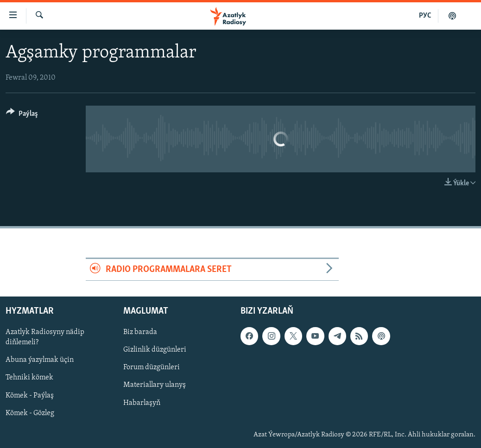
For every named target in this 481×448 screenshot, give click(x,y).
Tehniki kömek (29, 378)
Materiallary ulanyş (155, 385)
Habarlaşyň (142, 403)
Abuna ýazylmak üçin (40, 360)
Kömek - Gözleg (30, 413)
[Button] (22, 115)
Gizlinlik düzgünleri (155, 350)
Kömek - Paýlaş (30, 396)
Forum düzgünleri (152, 368)
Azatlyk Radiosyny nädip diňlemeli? (45, 338)
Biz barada (140, 333)
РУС (425, 16)
